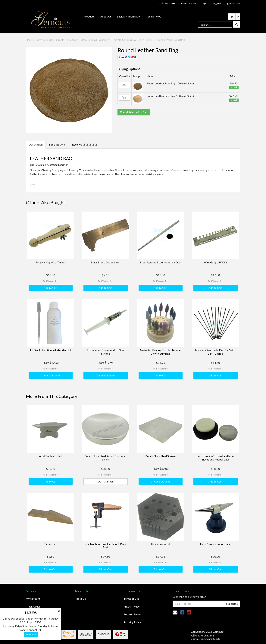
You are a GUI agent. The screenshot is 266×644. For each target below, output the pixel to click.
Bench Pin (50, 544)
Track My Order (189, 3)
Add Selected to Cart (134, 112)
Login (205, 3)
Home (29, 40)
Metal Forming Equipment (95, 40)
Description (36, 145)
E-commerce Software (201, 639)
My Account (33, 599)
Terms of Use (131, 599)
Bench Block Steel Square (161, 456)
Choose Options (51, 375)
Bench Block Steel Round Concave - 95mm (106, 458)
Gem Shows (154, 16)
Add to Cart (51, 288)
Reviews (84, 145)
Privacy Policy (131, 606)
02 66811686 (167, 3)
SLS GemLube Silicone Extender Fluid (50, 350)
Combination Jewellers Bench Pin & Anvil (106, 546)
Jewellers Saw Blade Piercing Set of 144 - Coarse (216, 352)
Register (217, 3)
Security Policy (132, 622)
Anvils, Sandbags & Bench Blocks (133, 40)
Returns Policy (132, 614)
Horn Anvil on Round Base (215, 544)
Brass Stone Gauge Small (105, 262)
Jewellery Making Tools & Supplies (57, 40)
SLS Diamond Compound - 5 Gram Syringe (106, 352)
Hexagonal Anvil (161, 544)
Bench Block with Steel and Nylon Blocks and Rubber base (216, 458)
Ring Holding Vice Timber (51, 262)
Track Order (33, 606)
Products (89, 16)
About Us (106, 16)
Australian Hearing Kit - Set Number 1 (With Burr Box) (161, 352)
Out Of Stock (106, 481)
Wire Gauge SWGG (215, 262)
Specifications (57, 145)
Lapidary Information (129, 16)
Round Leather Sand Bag (170, 40)
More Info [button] (31, 635)
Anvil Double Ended (51, 456)
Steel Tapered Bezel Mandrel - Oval (160, 262)
